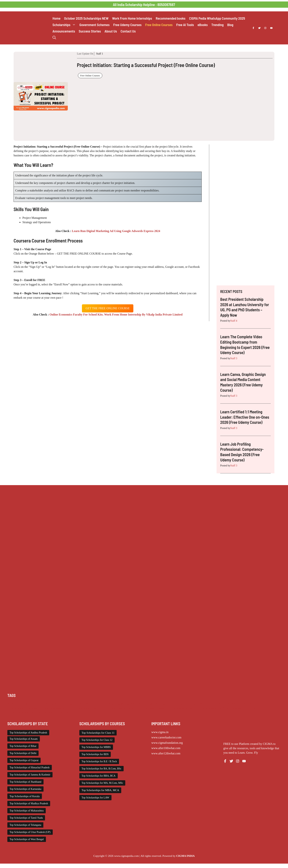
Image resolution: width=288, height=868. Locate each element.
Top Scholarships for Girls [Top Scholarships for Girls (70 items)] (22, 713)
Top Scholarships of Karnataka (25, 789)
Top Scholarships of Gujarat (24, 760)
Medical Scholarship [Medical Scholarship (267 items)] (235, 704)
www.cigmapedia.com (127, 856)
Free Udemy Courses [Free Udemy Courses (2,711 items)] (180, 704)
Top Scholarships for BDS (95, 754)
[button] (54, 38)
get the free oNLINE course (108, 308)
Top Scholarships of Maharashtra (27, 811)
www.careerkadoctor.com (166, 737)
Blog (230, 25)
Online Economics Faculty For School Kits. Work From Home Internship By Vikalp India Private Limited (116, 315)
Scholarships (65, 25)
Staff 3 (234, 358)
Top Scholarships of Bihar (23, 746)
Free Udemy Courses (127, 25)
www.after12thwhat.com (166, 753)
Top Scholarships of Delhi (23, 753)
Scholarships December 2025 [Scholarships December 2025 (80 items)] (93, 708)
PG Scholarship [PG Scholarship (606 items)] (16, 708)
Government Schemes (94, 25)
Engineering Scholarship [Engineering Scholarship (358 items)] (129, 704)
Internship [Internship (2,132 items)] (199, 704)
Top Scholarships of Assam (24, 739)
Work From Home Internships (132, 18)
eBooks (202, 25)
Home (56, 18)
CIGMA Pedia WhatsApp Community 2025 (217, 18)
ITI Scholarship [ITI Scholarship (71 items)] (214, 704)
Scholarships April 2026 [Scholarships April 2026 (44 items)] (63, 708)
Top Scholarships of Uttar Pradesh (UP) (30, 832)
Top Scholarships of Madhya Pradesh (29, 803)
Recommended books (171, 18)
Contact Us (128, 31)
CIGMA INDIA (185, 856)
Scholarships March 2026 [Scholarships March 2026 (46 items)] (187, 708)
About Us (111, 31)
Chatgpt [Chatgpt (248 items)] (25, 704)
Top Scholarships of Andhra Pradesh (28, 733)
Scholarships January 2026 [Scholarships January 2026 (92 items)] (157, 708)
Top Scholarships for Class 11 (98, 733)
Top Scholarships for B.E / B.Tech (99, 761)
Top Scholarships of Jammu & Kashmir (30, 775)
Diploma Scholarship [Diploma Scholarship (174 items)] (103, 704)
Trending (217, 25)
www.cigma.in (160, 732)
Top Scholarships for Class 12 (97, 740)
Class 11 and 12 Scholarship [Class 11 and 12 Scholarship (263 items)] (75, 704)
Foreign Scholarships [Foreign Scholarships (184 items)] (156, 704)
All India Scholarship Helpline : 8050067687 (144, 5)
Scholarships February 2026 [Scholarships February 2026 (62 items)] (126, 708)
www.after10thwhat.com (166, 748)
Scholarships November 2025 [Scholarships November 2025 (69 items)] (245, 708)
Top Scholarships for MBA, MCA (100, 790)
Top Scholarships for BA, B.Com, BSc (101, 769)
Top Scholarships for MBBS (96, 747)
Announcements (64, 31)
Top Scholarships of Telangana (25, 825)
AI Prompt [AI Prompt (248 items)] (13, 704)
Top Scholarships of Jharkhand (25, 782)
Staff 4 (234, 321)
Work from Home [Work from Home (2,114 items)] (66, 713)
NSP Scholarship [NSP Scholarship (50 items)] (257, 704)
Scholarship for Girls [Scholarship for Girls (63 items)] (37, 708)
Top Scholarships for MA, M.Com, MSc (102, 783)
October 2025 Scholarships (86, 18)
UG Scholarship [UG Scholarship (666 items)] (46, 713)
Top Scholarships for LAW (95, 798)
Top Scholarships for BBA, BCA (99, 776)
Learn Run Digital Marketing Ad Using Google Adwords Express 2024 (116, 231)
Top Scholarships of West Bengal (27, 839)
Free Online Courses (159, 25)
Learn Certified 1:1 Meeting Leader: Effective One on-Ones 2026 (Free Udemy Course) (245, 417)
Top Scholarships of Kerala (25, 796)
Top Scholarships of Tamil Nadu (26, 818)
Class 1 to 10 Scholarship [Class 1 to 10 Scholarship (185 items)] (44, 704)
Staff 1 (99, 54)
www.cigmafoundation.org (167, 743)
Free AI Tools (185, 25)
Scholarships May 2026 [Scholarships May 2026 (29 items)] (215, 708)
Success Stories (90, 31)
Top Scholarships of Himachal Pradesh (30, 768)
